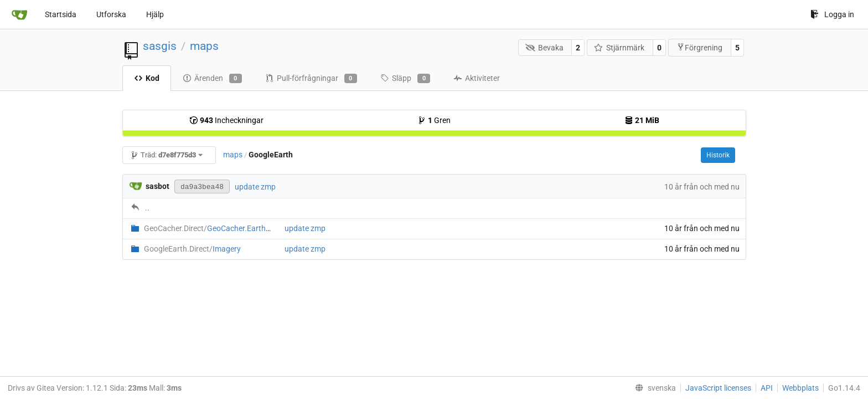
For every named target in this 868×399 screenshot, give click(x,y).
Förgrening (699, 47)
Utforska (111, 14)
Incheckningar (226, 120)
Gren (434, 120)
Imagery (192, 249)
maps (204, 46)
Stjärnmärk (619, 48)
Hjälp (155, 14)
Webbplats (800, 388)
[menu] (653, 388)
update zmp (255, 187)
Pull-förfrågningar (311, 79)
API (767, 388)
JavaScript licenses (718, 388)
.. (147, 208)
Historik (718, 155)
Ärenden (212, 79)
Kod (147, 78)
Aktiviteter (477, 78)
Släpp (405, 79)
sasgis (160, 46)
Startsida (61, 14)
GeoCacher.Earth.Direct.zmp (224, 228)
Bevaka (544, 48)
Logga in (832, 14)
